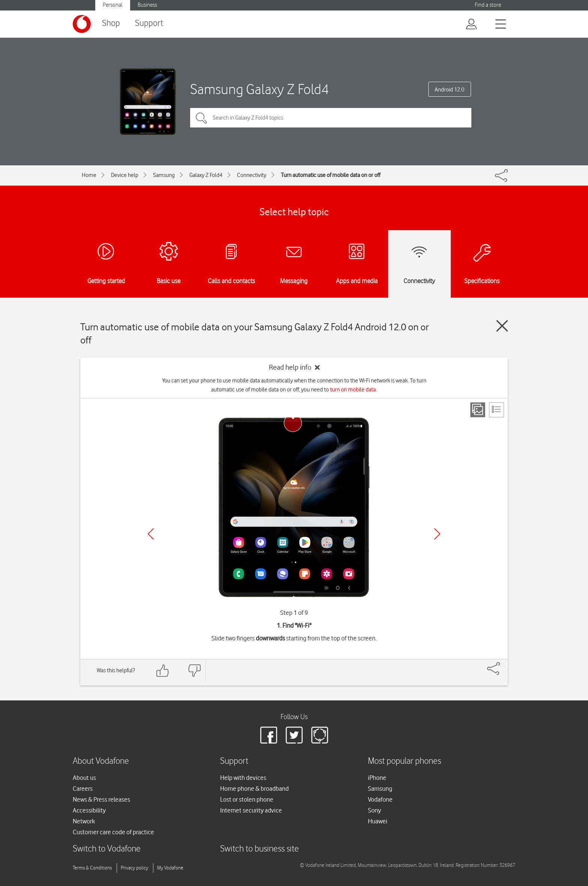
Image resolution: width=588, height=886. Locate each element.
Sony (374, 810)
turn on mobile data (353, 390)
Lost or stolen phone (247, 799)
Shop (111, 23)
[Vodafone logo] (82, 24)
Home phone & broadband (254, 789)
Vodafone (380, 799)
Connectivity (252, 175)
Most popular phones (404, 761)
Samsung (164, 175)
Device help (125, 175)
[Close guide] (502, 326)
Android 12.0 (449, 90)
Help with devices (243, 778)
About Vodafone (101, 761)
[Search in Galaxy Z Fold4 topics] (331, 118)
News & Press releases (101, 799)
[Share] (502, 665)
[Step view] (478, 410)
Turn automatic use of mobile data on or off (331, 175)
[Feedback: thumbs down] (194, 671)
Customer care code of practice (113, 832)
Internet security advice (251, 810)
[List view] (496, 410)
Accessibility (89, 810)
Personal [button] (113, 5)
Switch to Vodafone (107, 849)
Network (84, 821)
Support (149, 23)
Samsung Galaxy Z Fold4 (259, 89)
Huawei (378, 821)
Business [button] (147, 5)
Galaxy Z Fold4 (206, 175)
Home (89, 175)
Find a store (488, 5)
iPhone (377, 778)
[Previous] (151, 534)
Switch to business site (259, 849)
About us (84, 778)
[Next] (437, 534)
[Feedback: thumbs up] (163, 671)
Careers (83, 789)
